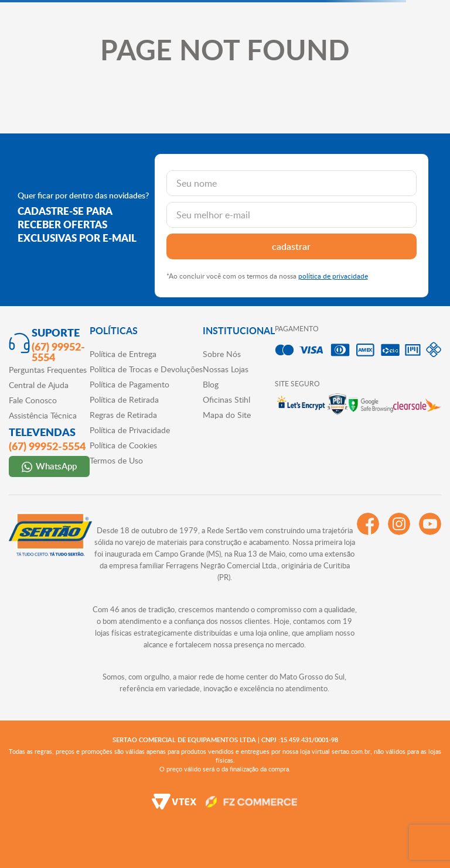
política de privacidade (333, 276)
